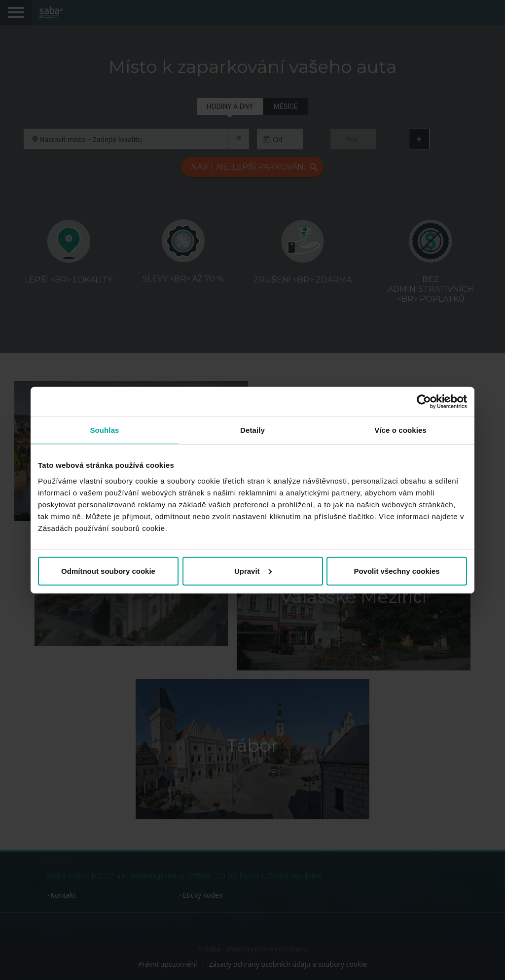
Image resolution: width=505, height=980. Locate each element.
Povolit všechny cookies (397, 571)
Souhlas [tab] (104, 430)
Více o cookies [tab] (400, 430)
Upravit (253, 571)
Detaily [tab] (252, 430)
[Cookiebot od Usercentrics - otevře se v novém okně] (424, 402)
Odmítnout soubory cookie (108, 571)
